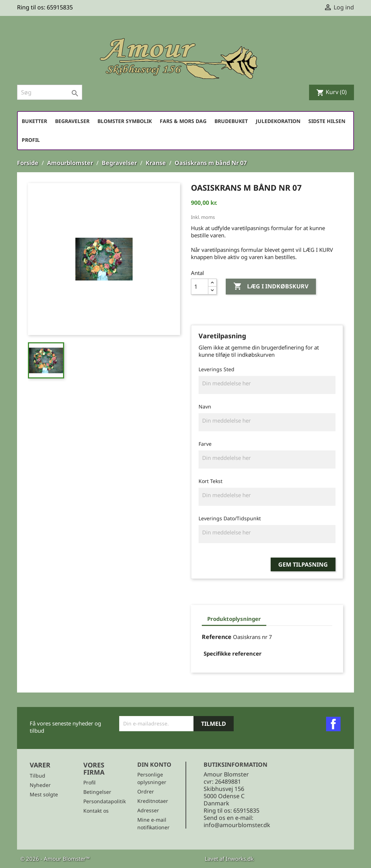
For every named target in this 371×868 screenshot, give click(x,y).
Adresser (148, 810)
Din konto (154, 765)
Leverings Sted (216, 369)
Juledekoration (278, 121)
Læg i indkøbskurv (271, 287)
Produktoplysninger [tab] (234, 619)
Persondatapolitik (105, 801)
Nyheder (40, 785)
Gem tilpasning (303, 564)
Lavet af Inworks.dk (229, 859)
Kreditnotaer (153, 801)
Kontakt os (96, 811)
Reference (217, 637)
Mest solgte (44, 794)
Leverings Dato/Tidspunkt (230, 518)
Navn (205, 407)
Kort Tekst (210, 481)
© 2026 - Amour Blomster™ (55, 859)
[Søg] (50, 92)
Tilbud (37, 776)
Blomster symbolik (125, 121)
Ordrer (146, 791)
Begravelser (72, 121)
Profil (31, 140)
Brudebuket (231, 121)
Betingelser (97, 792)
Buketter (34, 121)
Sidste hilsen (327, 121)
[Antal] (200, 287)
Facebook (333, 724)
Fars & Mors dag (183, 121)
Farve (205, 444)
